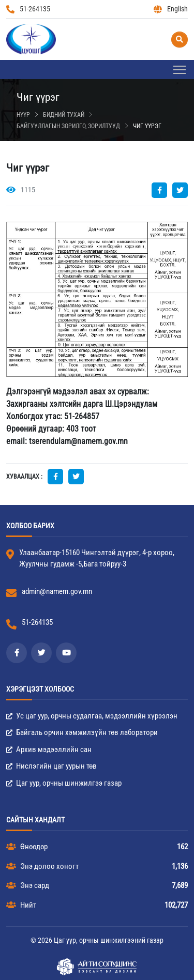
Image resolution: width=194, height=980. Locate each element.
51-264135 (28, 9)
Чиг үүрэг (147, 126)
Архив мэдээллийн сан (49, 749)
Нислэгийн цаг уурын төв (51, 766)
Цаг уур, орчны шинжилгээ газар (64, 783)
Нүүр (23, 115)
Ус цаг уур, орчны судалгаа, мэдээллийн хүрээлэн (92, 716)
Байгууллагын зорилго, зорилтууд (68, 126)
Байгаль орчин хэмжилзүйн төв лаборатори (82, 732)
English (171, 9)
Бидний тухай (64, 115)
